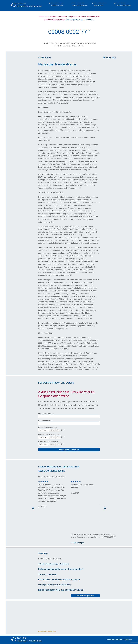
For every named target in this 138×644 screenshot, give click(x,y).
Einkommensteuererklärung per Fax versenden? (61, 569)
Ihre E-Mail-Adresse (46, 414)
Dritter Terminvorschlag (48, 441)
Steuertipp (54, 564)
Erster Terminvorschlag (48, 427)
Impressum (128, 640)
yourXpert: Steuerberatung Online (47, 631)
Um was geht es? (45, 420)
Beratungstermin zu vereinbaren (80, 20)
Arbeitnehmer (45, 57)
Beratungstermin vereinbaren (69, 450)
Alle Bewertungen (77, 543)
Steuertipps (109, 57)
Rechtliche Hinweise (114, 640)
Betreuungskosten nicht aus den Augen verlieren (61, 590)
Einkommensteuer (54, 585)
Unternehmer (52, 574)
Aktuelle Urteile (44, 564)
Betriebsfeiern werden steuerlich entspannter (59, 580)
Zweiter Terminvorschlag (48, 434)
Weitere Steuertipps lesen (85, 596)
